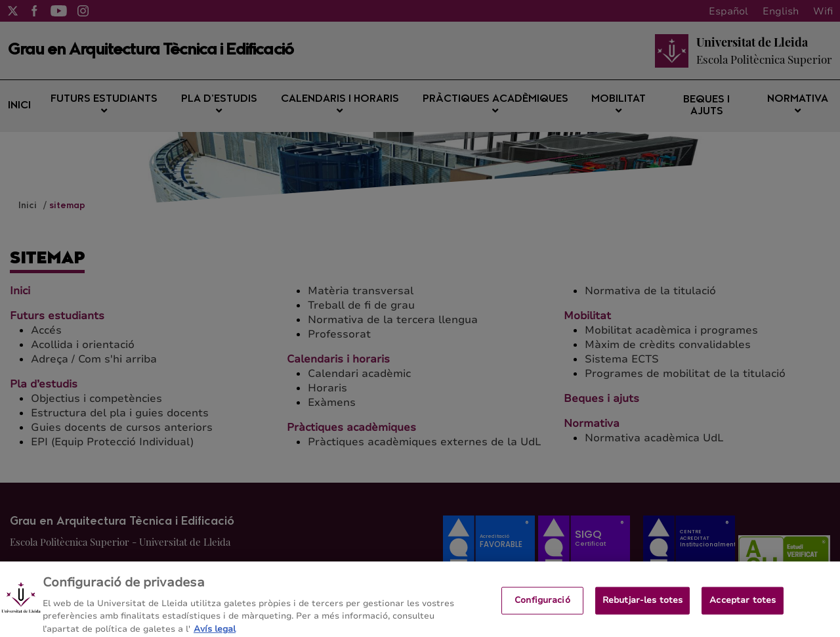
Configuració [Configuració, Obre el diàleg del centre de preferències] (542, 605)
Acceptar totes (743, 605)
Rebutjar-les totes (642, 605)
